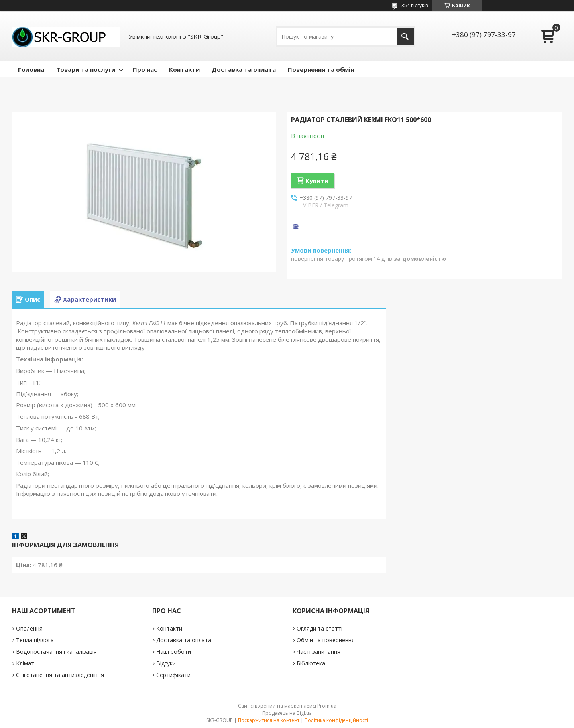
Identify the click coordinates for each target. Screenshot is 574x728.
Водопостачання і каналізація (56, 652)
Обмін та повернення (326, 640)
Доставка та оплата (244, 69)
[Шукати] (405, 36)
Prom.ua (327, 706)
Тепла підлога (35, 640)
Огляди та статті (319, 628)
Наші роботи (174, 652)
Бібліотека (311, 663)
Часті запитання (318, 652)
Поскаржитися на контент (269, 720)
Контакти (184, 69)
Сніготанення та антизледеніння (60, 675)
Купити (317, 181)
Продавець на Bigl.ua (287, 713)
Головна (31, 69)
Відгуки (166, 663)
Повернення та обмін (321, 69)
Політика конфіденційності (336, 720)
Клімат (25, 663)
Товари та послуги (86, 69)
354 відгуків (415, 5)
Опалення (29, 628)
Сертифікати (173, 675)
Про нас (145, 69)
